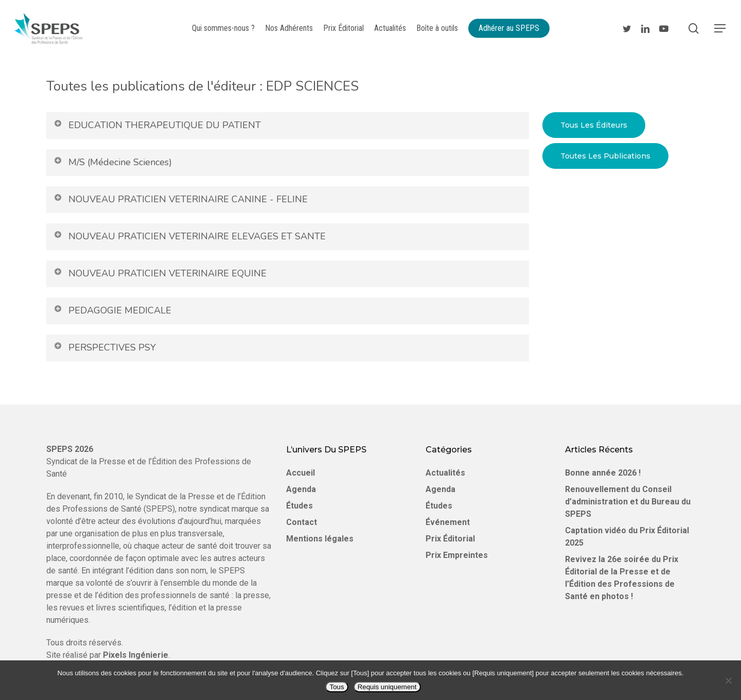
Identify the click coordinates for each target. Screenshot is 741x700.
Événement (448, 522)
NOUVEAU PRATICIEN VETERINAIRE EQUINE (160, 273)
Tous (337, 687)
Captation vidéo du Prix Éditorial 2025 (627, 537)
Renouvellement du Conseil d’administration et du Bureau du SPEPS (628, 502)
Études (299, 506)
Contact (302, 522)
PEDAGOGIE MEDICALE (112, 310)
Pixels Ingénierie (136, 655)
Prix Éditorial (450, 539)
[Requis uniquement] (728, 680)
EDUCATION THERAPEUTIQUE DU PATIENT (157, 125)
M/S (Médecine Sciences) (112, 162)
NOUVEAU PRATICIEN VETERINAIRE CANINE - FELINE (180, 199)
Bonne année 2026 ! (603, 473)
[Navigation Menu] (720, 29)
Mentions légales (320, 539)
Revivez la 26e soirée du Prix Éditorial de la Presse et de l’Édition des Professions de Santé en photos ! (622, 578)
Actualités (445, 473)
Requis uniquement (387, 687)
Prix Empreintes (457, 555)
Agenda (301, 489)
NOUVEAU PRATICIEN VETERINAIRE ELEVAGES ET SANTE (189, 236)
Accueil (301, 473)
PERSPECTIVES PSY (104, 347)
